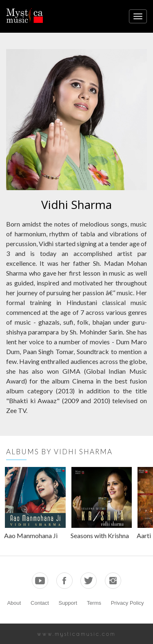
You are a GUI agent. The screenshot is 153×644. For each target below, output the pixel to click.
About (14, 603)
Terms (94, 603)
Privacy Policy (127, 603)
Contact (40, 603)
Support (68, 603)
